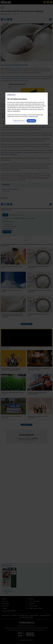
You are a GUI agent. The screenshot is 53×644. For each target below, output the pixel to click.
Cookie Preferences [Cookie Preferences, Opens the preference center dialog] (19, 121)
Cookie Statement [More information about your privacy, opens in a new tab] (33, 116)
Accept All (31, 121)
